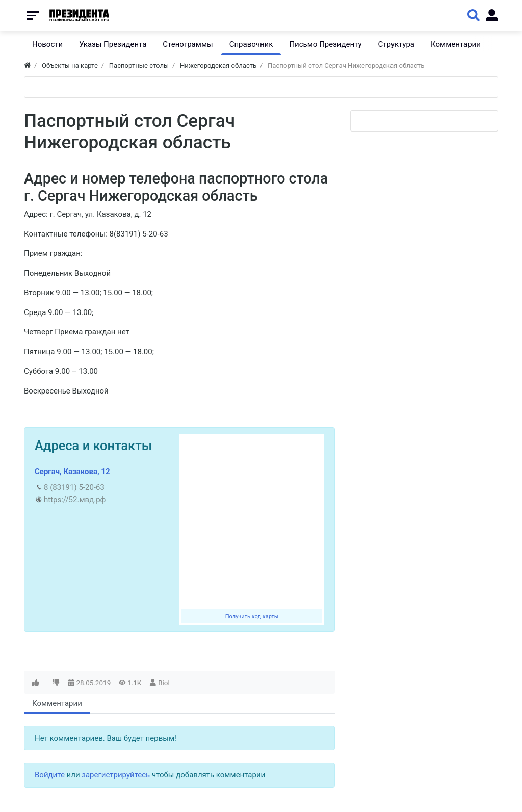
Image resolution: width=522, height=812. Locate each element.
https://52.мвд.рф (75, 500)
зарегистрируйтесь (116, 775)
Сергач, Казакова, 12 (72, 472)
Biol (164, 683)
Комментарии (57, 703)
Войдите (50, 775)
